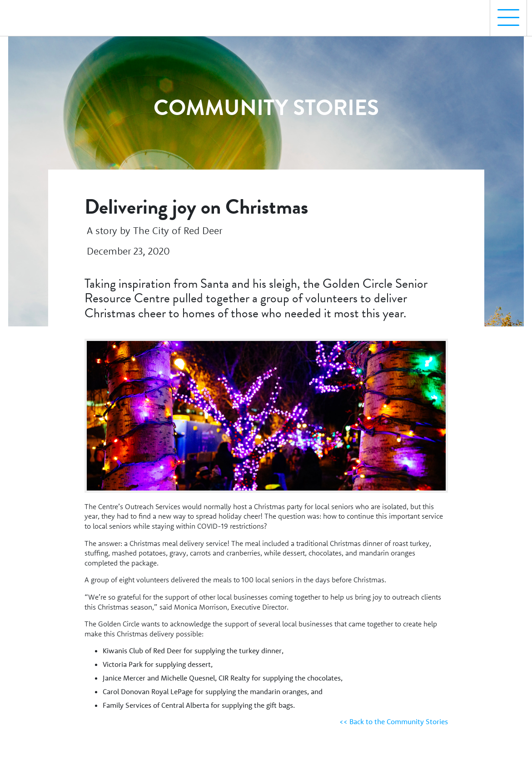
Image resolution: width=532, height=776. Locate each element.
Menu (505, 13)
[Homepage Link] (47, 14)
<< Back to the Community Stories (394, 721)
